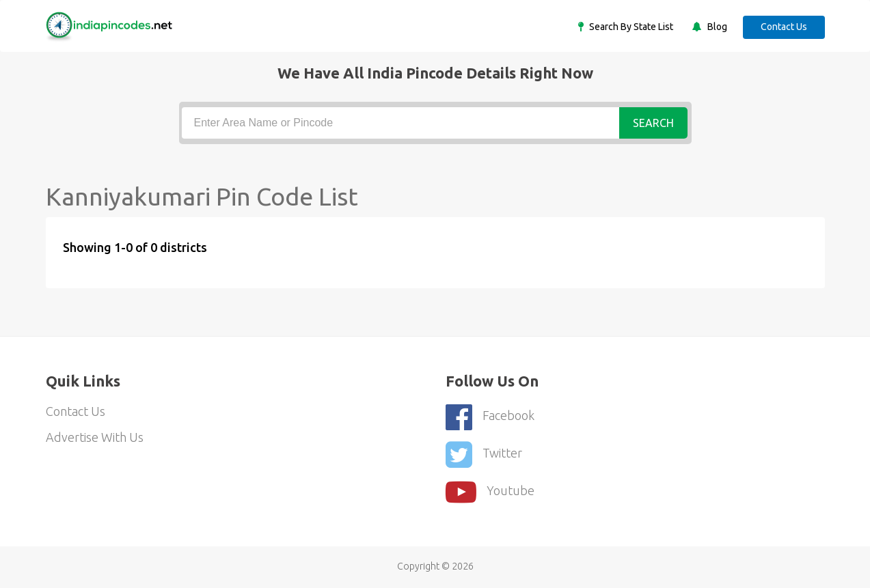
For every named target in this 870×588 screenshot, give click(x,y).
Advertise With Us (95, 437)
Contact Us (784, 27)
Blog (716, 27)
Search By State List (630, 27)
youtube (490, 492)
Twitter (484, 454)
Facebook (490, 417)
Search (653, 123)
